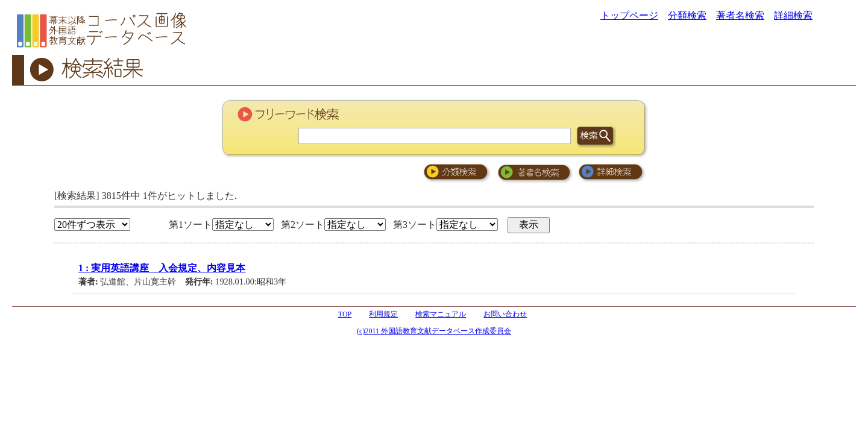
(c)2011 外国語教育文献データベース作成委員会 (434, 331)
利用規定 (383, 314)
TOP (345, 314)
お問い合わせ (505, 314)
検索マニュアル (441, 314)
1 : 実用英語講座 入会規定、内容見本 (162, 268)
